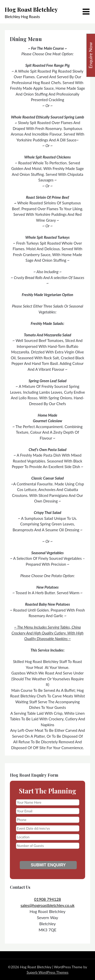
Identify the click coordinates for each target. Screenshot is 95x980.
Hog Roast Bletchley (31, 9)
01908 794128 (47, 899)
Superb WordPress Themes (48, 972)
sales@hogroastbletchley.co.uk (48, 905)
